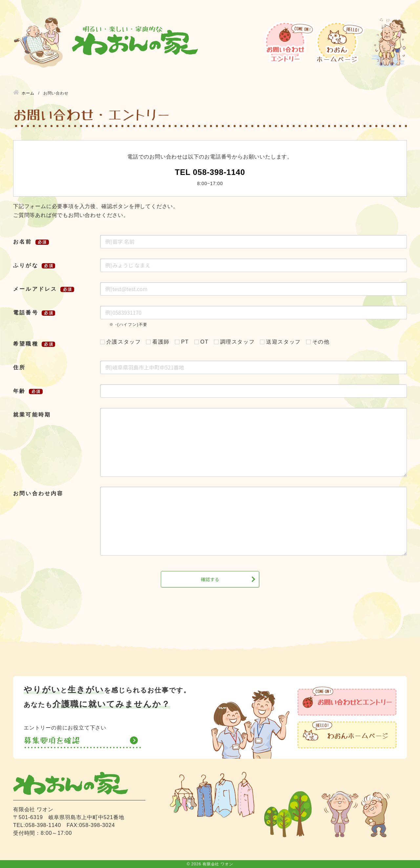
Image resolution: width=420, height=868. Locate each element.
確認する (210, 579)
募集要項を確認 (52, 740)
